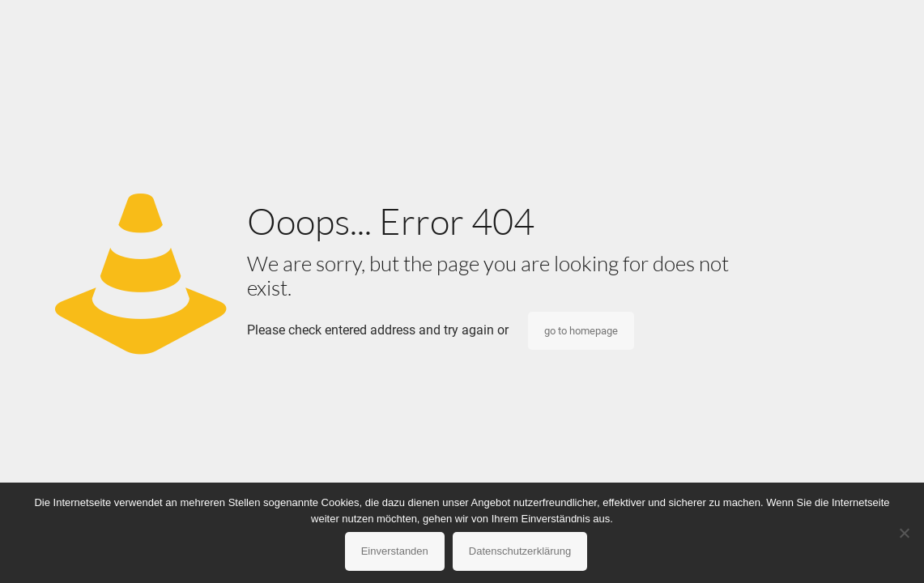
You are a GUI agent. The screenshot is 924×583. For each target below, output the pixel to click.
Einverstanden (395, 551)
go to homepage (581, 331)
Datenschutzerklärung (520, 551)
